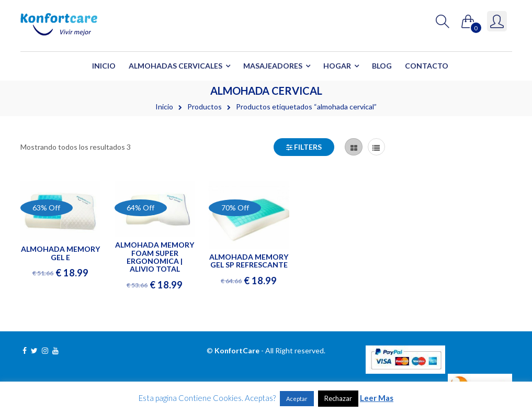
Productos (205, 107)
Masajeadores (273, 66)
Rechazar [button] (338, 398)
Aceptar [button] (297, 399)
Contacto (427, 66)
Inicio (104, 66)
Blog (382, 66)
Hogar (337, 66)
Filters (304, 147)
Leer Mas (377, 398)
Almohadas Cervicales (176, 66)
